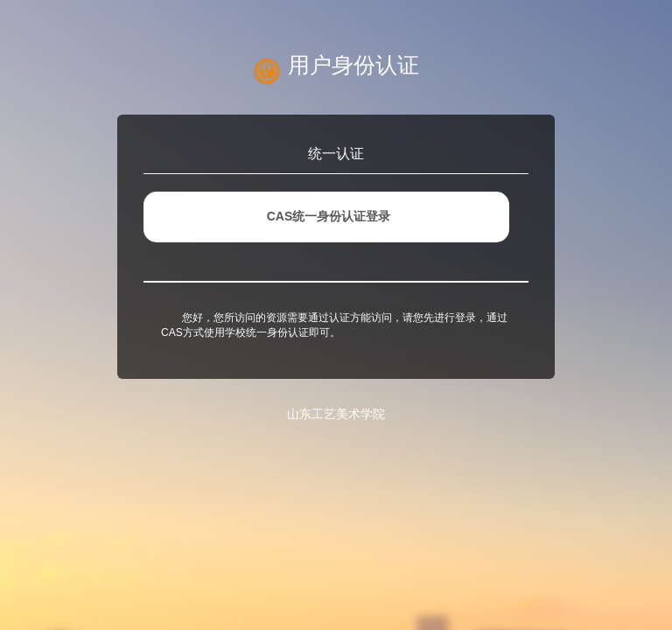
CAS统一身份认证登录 (329, 216)
